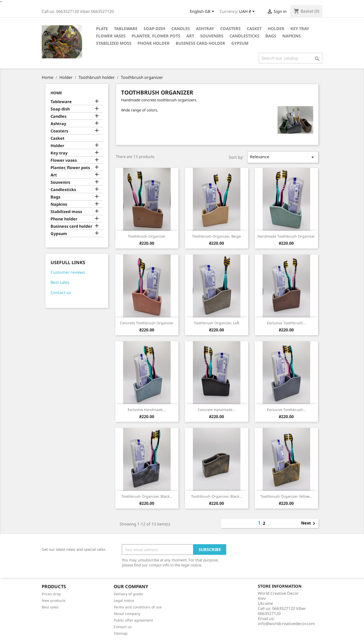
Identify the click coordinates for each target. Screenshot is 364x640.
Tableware (126, 29)
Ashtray (205, 29)
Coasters (230, 29)
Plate (102, 29)
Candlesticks (244, 36)
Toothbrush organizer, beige (217, 236)
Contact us (61, 292)
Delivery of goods (128, 594)
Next (309, 523)
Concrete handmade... (217, 410)
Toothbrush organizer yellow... (286, 496)
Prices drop (51, 594)
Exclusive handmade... (147, 410)
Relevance (283, 157)
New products (54, 600)
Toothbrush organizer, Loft (217, 323)
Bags (271, 36)
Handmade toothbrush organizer (286, 236)
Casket (254, 29)
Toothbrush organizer (147, 236)
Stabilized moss (114, 43)
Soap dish (154, 29)
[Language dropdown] (203, 12)
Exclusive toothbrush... (286, 323)
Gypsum (240, 43)
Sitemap (121, 633)
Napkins (292, 36)
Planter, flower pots (156, 36)
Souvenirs (212, 36)
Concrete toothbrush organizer (147, 323)
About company (127, 614)
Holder (276, 29)
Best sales (60, 282)
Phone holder (154, 43)
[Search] (291, 58)
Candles (181, 29)
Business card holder (200, 43)
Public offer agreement (133, 620)
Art (190, 36)
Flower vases (111, 36)
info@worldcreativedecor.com (286, 624)
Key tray (300, 29)
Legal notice (124, 600)
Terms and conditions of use (138, 607)
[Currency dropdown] (248, 12)
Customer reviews (68, 272)
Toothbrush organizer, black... (147, 496)
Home (56, 93)
